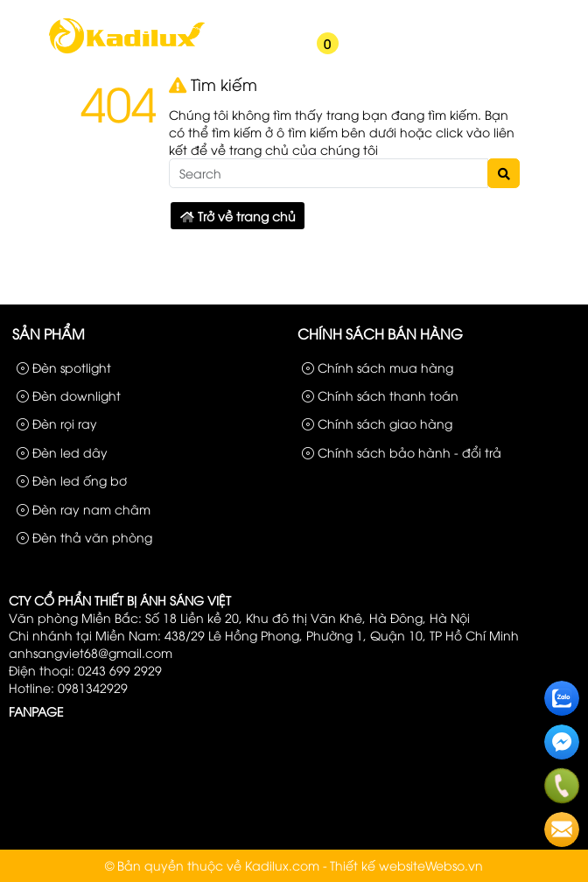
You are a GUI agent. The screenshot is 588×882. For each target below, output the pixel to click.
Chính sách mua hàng (378, 367)
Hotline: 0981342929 (68, 687)
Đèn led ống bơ (72, 480)
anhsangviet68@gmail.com (91, 652)
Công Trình (488, 16)
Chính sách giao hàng (377, 423)
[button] (263, 54)
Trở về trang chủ (238, 216)
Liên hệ (553, 16)
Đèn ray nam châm (84, 509)
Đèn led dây (62, 452)
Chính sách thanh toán (380, 395)
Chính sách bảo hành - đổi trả (402, 452)
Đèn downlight (69, 395)
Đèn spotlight (64, 367)
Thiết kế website (378, 865)
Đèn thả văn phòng (84, 537)
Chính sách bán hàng (380, 333)
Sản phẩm (415, 16)
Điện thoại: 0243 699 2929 (85, 670)
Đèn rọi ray (57, 423)
